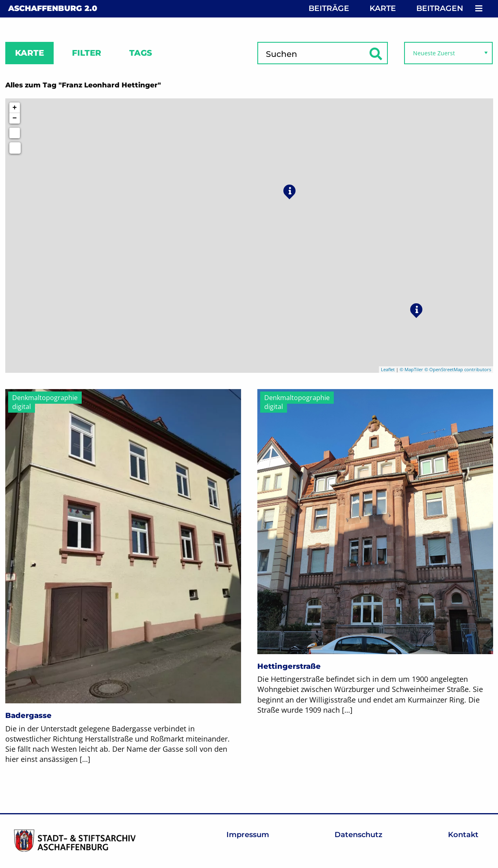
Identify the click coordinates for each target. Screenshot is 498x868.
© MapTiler (411, 369)
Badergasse (28, 716)
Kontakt (463, 835)
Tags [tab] (141, 53)
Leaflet (388, 369)
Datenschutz (359, 835)
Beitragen (440, 8)
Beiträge (329, 8)
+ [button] (15, 108)
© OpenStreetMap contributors (458, 369)
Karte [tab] (29, 53)
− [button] (15, 118)
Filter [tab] (87, 53)
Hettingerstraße (289, 666)
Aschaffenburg (53, 8)
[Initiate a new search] (15, 133)
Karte (383, 8)
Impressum (248, 835)
